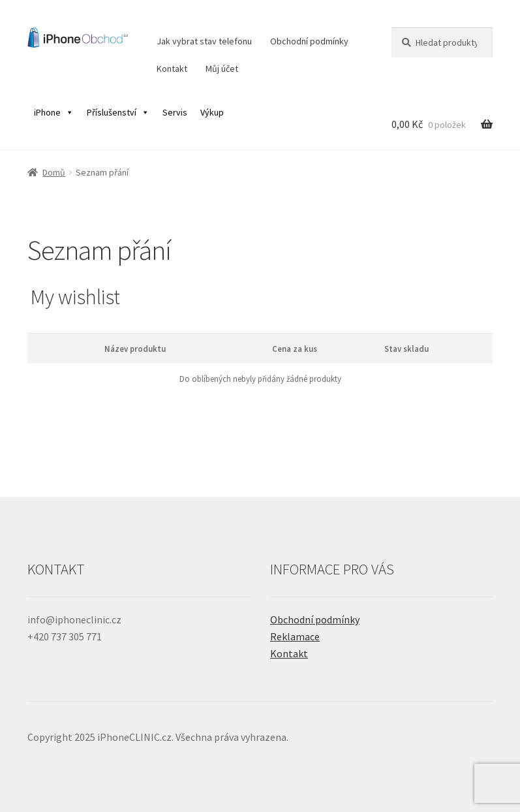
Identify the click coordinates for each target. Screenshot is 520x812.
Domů (54, 172)
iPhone (54, 112)
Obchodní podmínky (309, 41)
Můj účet (222, 69)
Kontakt (172, 69)
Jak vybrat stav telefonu (204, 41)
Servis (175, 112)
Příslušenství (118, 112)
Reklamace (295, 636)
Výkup (212, 112)
